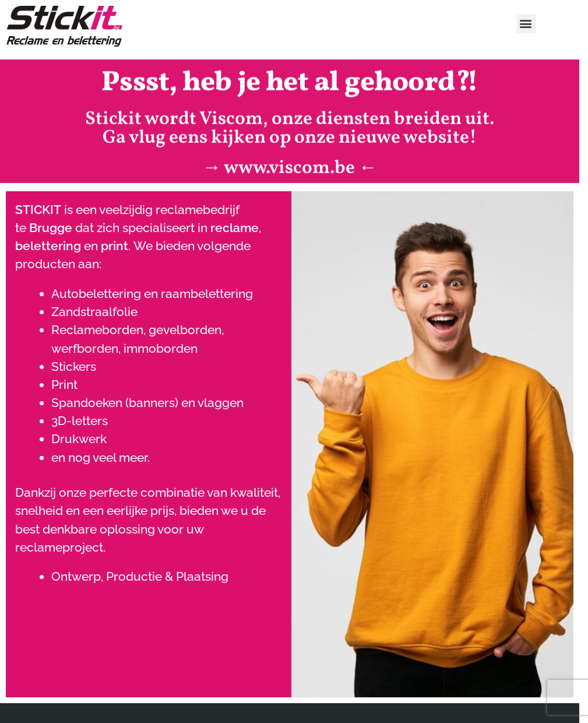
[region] (294, 688)
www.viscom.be (289, 163)
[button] (526, 24)
